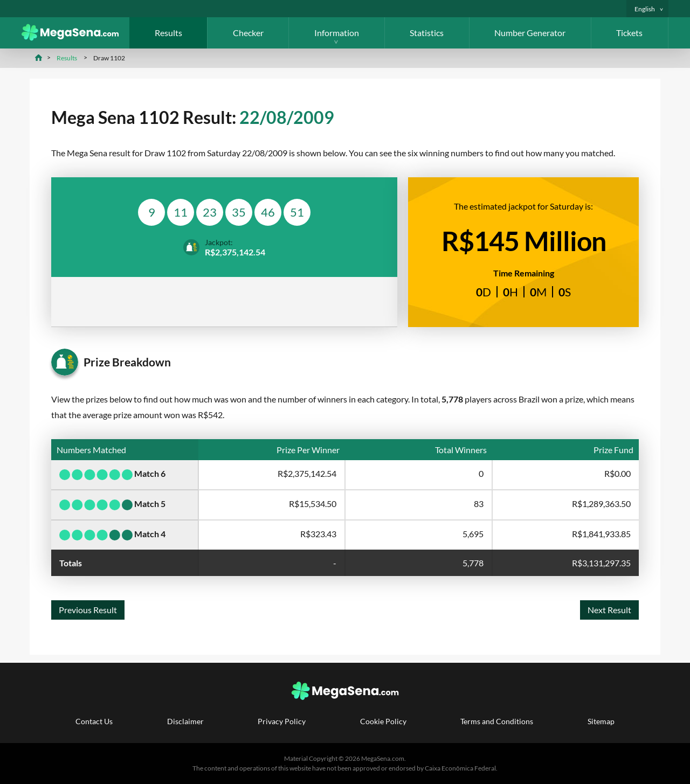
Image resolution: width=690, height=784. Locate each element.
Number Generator (530, 33)
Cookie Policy (383, 721)
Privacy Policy (282, 721)
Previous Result (88, 610)
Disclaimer (185, 721)
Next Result (609, 610)
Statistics (427, 33)
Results (168, 33)
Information (337, 33)
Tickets (629, 33)
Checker (248, 33)
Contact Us (94, 721)
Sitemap (601, 721)
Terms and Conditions (497, 721)
